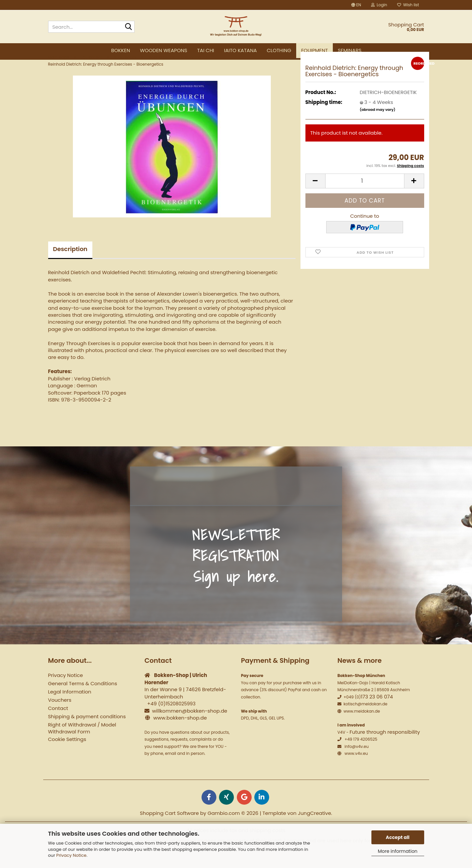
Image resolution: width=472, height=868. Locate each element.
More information (397, 851)
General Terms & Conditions (83, 700)
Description (70, 265)
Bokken (121, 50)
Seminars (350, 50)
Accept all (398, 837)
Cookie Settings (67, 755)
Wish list (408, 5)
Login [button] (379, 5)
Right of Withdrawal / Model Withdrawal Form (82, 744)
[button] (356, 5)
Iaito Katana (240, 50)
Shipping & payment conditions (87, 733)
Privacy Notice (71, 855)
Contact (58, 724)
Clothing (279, 50)
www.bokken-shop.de (180, 734)
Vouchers (60, 716)
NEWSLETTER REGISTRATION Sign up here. (236, 572)
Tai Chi (206, 50)
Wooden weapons (163, 50)
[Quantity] (365, 197)
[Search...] (128, 27)
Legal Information (70, 708)
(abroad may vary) (378, 126)
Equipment (315, 50)
